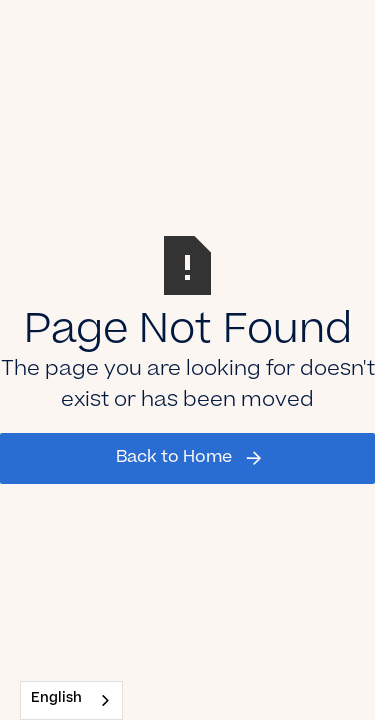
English (56, 699)
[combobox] (71, 700)
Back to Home (174, 458)
